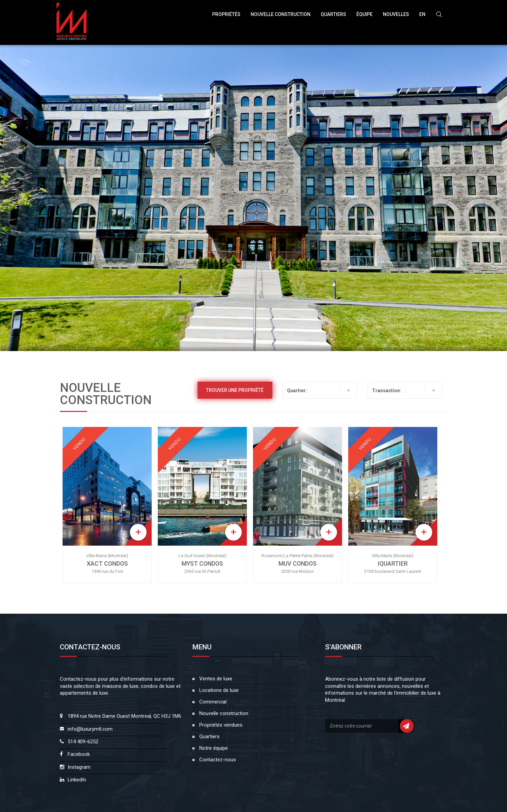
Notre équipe (213, 748)
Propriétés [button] (226, 14)
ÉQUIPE (365, 14)
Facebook (79, 754)
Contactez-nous (217, 760)
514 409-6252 (83, 742)
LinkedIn (77, 780)
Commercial (212, 702)
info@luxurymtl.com (90, 729)
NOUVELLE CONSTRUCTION (281, 14)
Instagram (79, 767)
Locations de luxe (218, 690)
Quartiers (333, 14)
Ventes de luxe (215, 679)
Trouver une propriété (235, 390)
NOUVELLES (396, 14)
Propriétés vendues (220, 725)
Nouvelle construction (223, 713)
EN (422, 14)
